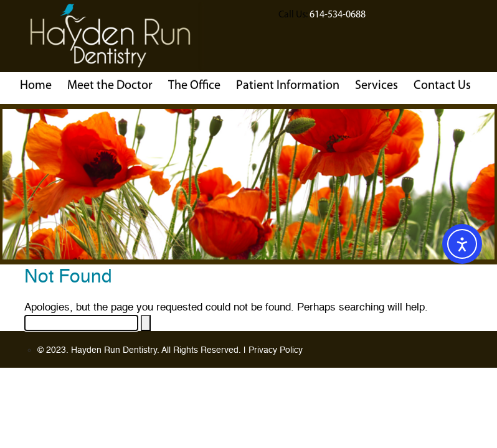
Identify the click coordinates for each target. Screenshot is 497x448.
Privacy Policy (276, 350)
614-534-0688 (338, 14)
